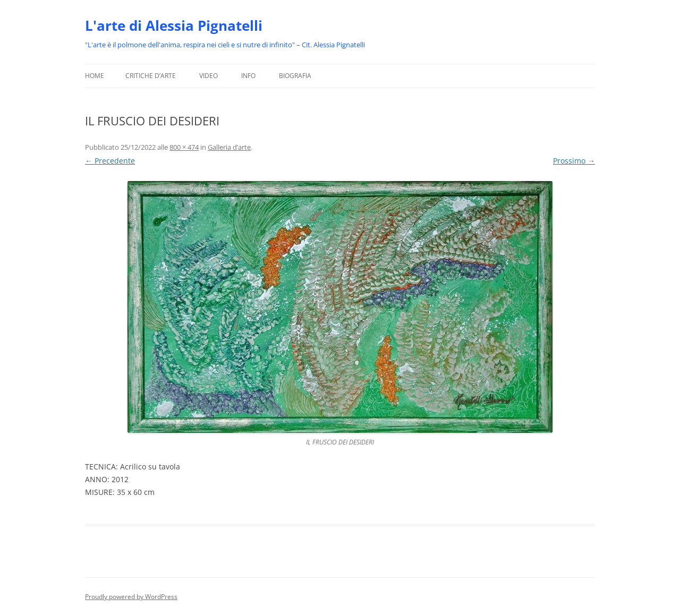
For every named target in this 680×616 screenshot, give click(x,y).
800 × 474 (184, 147)
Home (95, 76)
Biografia (295, 76)
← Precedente (110, 161)
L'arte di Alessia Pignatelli (174, 25)
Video (209, 76)
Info (248, 76)
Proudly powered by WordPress (131, 597)
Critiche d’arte (151, 76)
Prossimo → (574, 161)
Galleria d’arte (229, 147)
